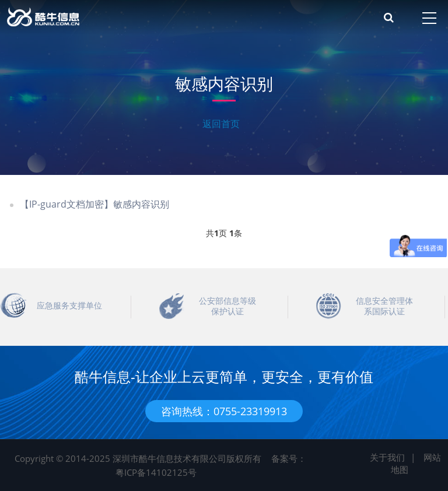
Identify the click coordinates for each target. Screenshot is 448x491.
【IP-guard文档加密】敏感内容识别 (94, 204)
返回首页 (221, 124)
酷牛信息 (97, 17)
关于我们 (387, 457)
